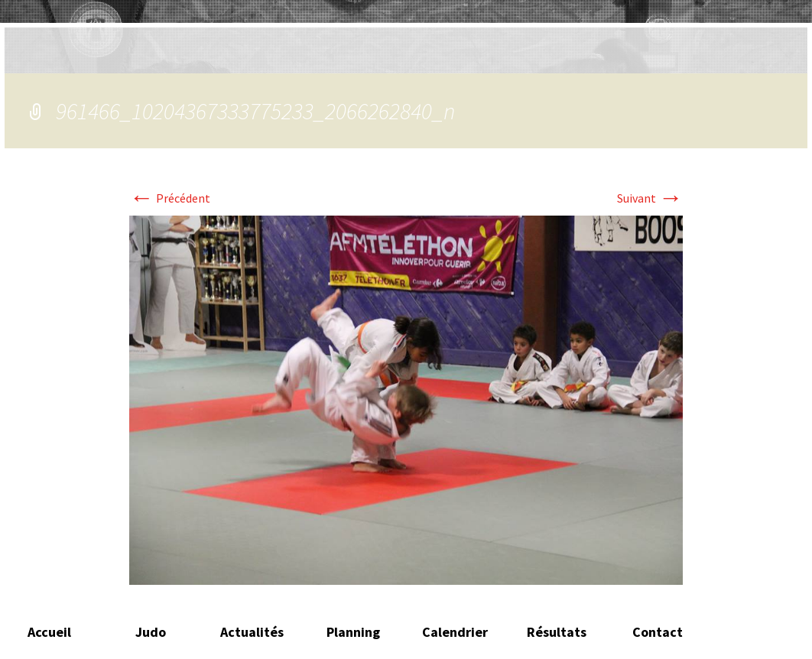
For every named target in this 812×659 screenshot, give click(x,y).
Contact (658, 632)
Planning (353, 632)
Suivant (650, 198)
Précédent (170, 198)
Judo (151, 632)
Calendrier (455, 632)
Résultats (557, 632)
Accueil (49, 632)
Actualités (252, 632)
